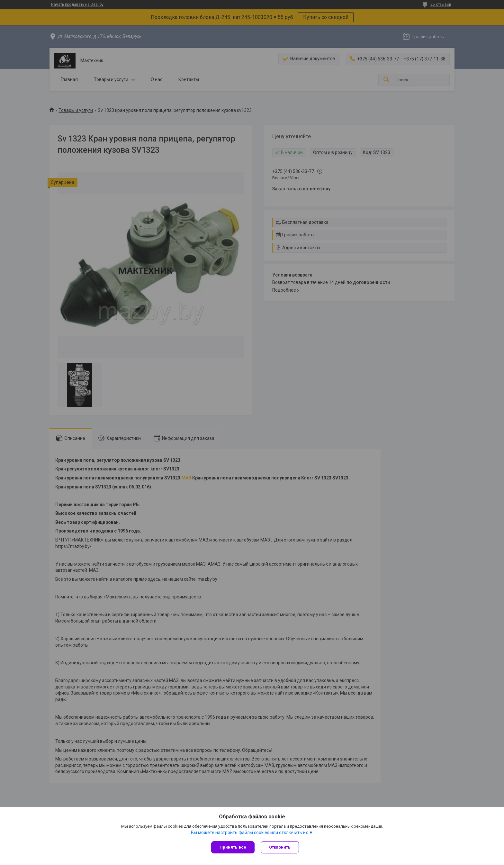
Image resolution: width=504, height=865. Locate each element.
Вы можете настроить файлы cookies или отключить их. (250, 833)
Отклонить (280, 847)
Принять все (233, 847)
